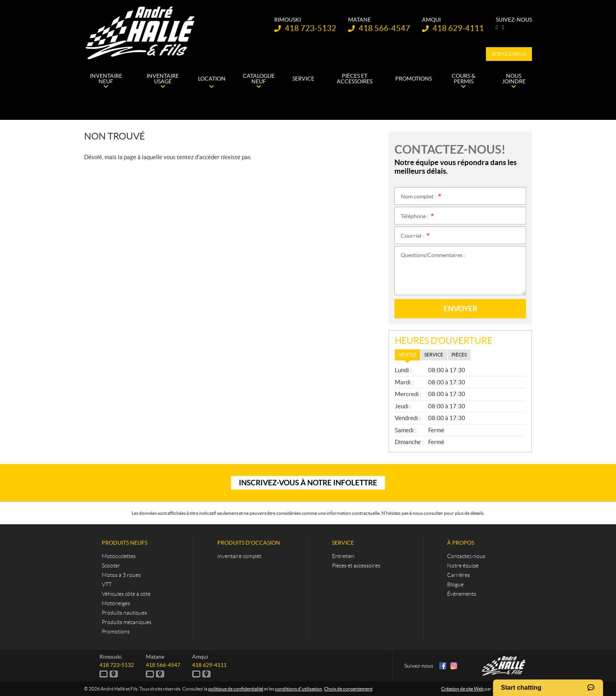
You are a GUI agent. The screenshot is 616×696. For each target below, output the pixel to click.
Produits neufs (125, 543)
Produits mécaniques (126, 622)
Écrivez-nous (509, 54)
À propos (461, 543)
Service (343, 543)
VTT (107, 584)
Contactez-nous (466, 556)
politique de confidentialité (236, 689)
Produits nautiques (124, 613)
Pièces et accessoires (356, 566)
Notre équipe (463, 566)
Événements (462, 594)
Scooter (111, 566)
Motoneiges (116, 603)
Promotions (116, 632)
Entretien (343, 556)
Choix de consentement (348, 689)
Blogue (455, 584)
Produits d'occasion (249, 543)
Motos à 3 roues (121, 575)
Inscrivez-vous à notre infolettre (308, 483)
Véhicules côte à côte (126, 594)
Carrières (458, 575)
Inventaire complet (239, 556)
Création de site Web (462, 689)
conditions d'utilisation (299, 689)
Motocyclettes (119, 556)
